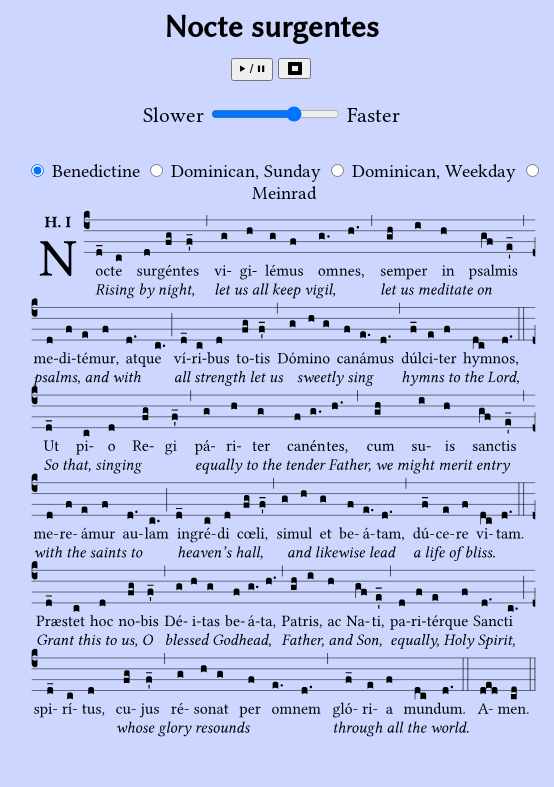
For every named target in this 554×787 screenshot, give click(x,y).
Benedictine (98, 171)
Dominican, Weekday (434, 171)
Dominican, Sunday (246, 171)
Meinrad (284, 193)
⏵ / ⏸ (252, 68)
